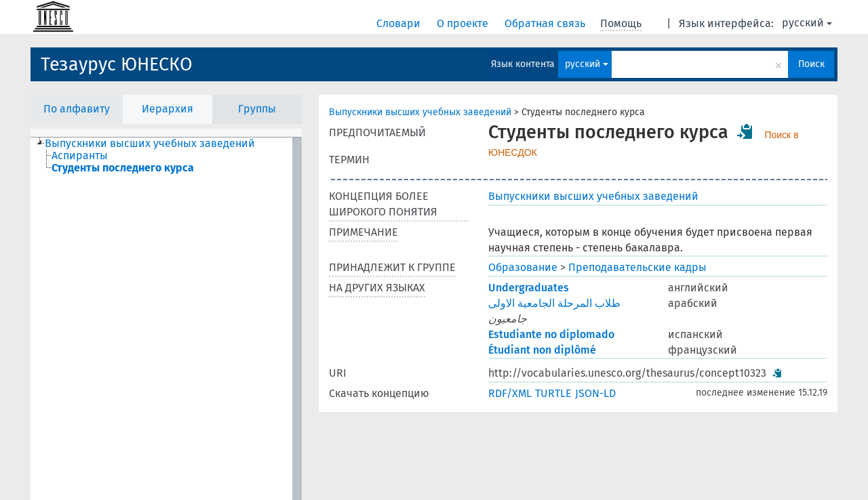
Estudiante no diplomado (551, 334)
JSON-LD (595, 393)
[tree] (166, 319)
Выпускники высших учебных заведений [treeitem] (150, 144)
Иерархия (167, 109)
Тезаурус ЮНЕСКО (117, 64)
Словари (400, 23)
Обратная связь (546, 23)
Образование (523, 267)
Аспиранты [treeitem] (80, 156)
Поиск (811, 64)
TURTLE (553, 393)
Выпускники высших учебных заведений (420, 112)
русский (807, 23)
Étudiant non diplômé (542, 350)
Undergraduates (529, 288)
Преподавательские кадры (637, 267)
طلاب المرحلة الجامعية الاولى (554, 303)
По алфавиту (77, 109)
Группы (257, 109)
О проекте (464, 23)
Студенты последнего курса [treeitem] (123, 168)
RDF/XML (510, 393)
